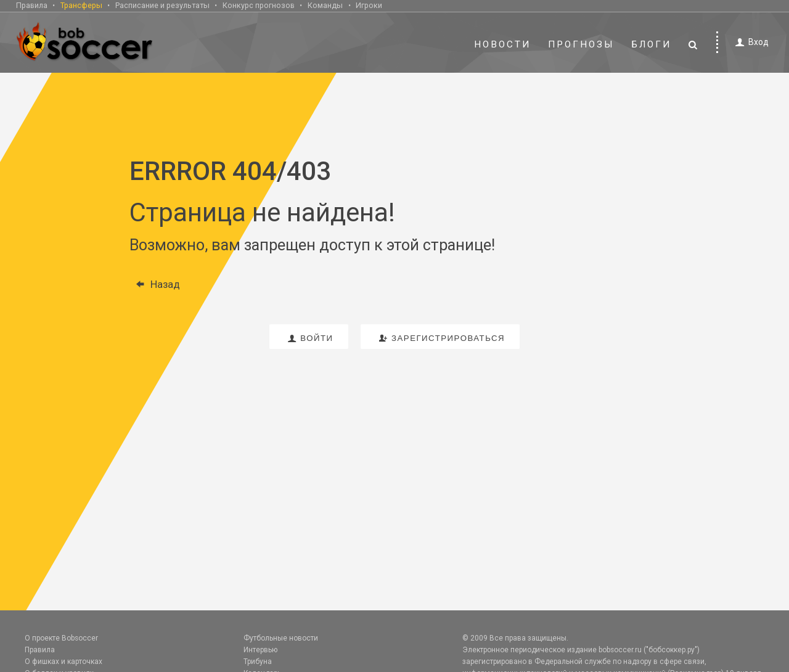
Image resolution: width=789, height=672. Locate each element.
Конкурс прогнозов (259, 5)
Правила (32, 5)
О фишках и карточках (63, 662)
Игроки (369, 5)
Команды (325, 5)
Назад (155, 284)
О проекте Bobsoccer (61, 638)
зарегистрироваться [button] (440, 338)
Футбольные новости (281, 638)
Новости (502, 44)
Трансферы (81, 5)
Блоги (652, 44)
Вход (750, 42)
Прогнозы (581, 44)
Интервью (260, 650)
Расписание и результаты (162, 5)
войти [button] (309, 338)
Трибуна (258, 662)
